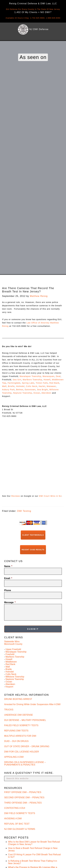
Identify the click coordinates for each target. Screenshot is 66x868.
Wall (4, 386)
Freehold (10, 654)
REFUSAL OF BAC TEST (17, 824)
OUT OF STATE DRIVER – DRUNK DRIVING (27, 746)
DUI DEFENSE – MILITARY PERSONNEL (25, 720)
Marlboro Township (32, 380)
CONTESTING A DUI (15, 808)
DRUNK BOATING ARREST (18, 699)
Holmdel (20, 386)
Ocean (37, 393)
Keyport (9, 687)
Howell (47, 380)
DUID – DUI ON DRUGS (16, 741)
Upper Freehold (13, 649)
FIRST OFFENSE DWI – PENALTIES (23, 792)
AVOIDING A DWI (13, 819)
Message (10, 602)
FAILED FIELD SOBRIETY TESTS (21, 725)
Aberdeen (46, 393)
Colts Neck (32, 386)
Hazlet (42, 386)
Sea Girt (17, 380)
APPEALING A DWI (14, 757)
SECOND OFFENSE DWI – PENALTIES (24, 797)
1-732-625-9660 (37, 18)
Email (8, 578)
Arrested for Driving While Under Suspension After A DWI (32, 704)
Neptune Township (23, 393)
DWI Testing (24, 511)
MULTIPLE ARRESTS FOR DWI (20, 736)
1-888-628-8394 (53, 18)
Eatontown (30, 390)
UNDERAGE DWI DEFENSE (19, 715)
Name (8, 566)
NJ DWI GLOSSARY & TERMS (20, 829)
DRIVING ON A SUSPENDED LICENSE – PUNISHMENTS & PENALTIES (25, 763)
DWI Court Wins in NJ (50, 496)
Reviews (16, 496)
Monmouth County (13, 644)
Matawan (51, 386)
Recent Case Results (33, 550)
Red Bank (54, 383)
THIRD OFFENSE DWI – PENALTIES (23, 803)
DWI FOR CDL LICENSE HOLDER (22, 752)
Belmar (20, 390)
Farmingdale (14, 383)
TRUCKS (9, 710)
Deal (58, 376)
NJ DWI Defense (39, 29)
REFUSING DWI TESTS (16, 731)
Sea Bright (42, 390)
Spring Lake (28, 383)
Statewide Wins (12, 642)
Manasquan (49, 376)
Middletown (11, 662)
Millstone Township (15, 677)
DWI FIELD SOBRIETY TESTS (20, 813)
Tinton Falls (42, 383)
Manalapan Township (30, 376)
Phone (8, 590)
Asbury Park (8, 390)
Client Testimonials (33, 535)
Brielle (11, 386)
